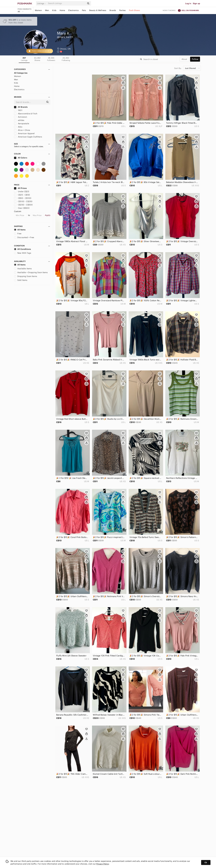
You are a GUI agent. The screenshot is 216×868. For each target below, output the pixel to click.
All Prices (20, 188)
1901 (18, 110)
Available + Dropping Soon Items (31, 272)
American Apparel (24, 133)
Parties (122, 10)
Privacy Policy (103, 864)
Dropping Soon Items (26, 276)
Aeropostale (22, 124)
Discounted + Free (24, 237)
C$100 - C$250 (23, 201)
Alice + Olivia (22, 130)
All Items (20, 230)
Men (47, 10)
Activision (21, 117)
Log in (188, 3)
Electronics (73, 10)
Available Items (23, 269)
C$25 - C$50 (22, 195)
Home (62, 10)
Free (18, 234)
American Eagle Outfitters (28, 137)
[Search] (67, 3)
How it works (169, 10)
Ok (206, 862)
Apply (48, 215)
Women (38, 10)
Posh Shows (134, 10)
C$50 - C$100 (23, 198)
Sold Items (21, 280)
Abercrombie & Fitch (26, 114)
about (184, 59)
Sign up (196, 3)
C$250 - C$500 (23, 205)
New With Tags (23, 253)
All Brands (21, 107)
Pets (84, 10)
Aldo (18, 127)
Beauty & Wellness (98, 10)
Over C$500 (22, 208)
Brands (113, 10)
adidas (19, 120)
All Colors (21, 158)
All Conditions (22, 249)
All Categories (21, 73)
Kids (54, 10)
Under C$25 (22, 191)
